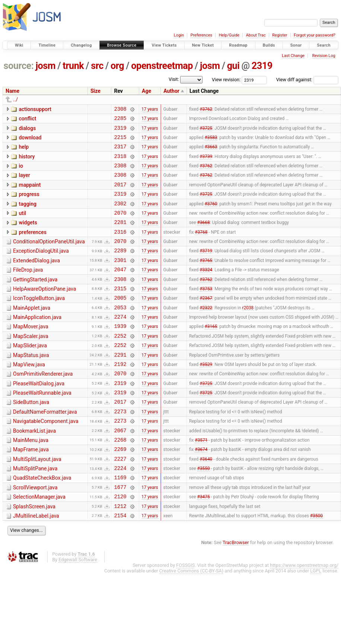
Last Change (293, 56)
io (21, 173)
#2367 (206, 321)
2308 (120, 110)
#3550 (204, 512)
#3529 (206, 395)
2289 (120, 268)
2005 (120, 321)
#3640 (206, 501)
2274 (120, 342)
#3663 (211, 152)
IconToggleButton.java (39, 321)
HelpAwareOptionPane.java (44, 310)
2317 (120, 152)
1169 (120, 522)
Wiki (19, 45)
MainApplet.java (32, 331)
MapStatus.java (31, 384)
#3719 (206, 268)
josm (45, 66)
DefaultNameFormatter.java (45, 448)
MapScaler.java (31, 363)
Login (179, 35)
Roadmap (238, 45)
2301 (120, 279)
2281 (120, 236)
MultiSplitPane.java (35, 511)
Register (280, 35)
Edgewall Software (78, 609)
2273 (120, 448)
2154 (120, 564)
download (30, 141)
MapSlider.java (30, 373)
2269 (120, 490)
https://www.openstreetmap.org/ (304, 614)
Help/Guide (229, 35)
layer (24, 183)
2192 (120, 395)
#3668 (204, 237)
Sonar (296, 45)
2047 (120, 289)
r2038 (248, 332)
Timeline (47, 45)
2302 (120, 216)
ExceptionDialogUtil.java (41, 268)
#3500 (316, 564)
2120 (120, 543)
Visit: (174, 79)
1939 (120, 353)
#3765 (206, 279)
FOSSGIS (185, 614)
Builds (269, 45)
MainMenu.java (31, 479)
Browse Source (122, 45)
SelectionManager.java (39, 543)
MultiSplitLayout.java (37, 501)
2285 (120, 120)
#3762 (206, 110)
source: (19, 66)
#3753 (206, 310)
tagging (27, 215)
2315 (120, 311)
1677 (120, 533)
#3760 (211, 215)
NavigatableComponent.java (46, 458)
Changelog (81, 45)
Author (171, 91)
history (27, 162)
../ (15, 100)
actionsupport (35, 109)
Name (12, 91)
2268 (120, 480)
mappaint (30, 194)
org (117, 66)
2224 (120, 512)
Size (95, 91)
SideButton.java (31, 437)
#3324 (206, 290)
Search (324, 45)
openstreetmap (162, 66)
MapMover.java (31, 352)
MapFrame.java (31, 490)
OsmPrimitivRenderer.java (43, 405)
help (24, 151)
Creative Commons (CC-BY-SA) (192, 620)
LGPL (316, 620)
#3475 (204, 543)
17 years (150, 110)
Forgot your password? (315, 35)
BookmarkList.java (34, 469)
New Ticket (203, 45)
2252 (120, 364)
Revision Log (324, 56)
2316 (120, 247)
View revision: (226, 80)
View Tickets (164, 45)
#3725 (206, 131)
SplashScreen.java (34, 553)
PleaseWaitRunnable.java (42, 426)
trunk (73, 66)
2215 (120, 141)
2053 (120, 332)
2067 (120, 469)
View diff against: (307, 80)
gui (233, 66)
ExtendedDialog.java (36, 278)
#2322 (206, 332)
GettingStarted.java (35, 300)
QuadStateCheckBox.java (42, 521)
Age (146, 91)
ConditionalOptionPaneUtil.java (49, 257)
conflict (27, 120)
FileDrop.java (28, 289)
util (22, 225)
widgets (28, 236)
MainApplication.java (37, 342)
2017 (120, 194)
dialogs (27, 130)
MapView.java (29, 395)
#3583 (211, 141)
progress (29, 204)
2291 (120, 385)
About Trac (256, 35)
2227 (120, 501)
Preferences (201, 35)
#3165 (211, 353)
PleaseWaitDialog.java (39, 416)
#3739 (206, 162)
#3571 (201, 480)
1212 (120, 554)
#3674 (201, 490)
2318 (120, 163)
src (97, 66)
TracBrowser (236, 592)
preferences (33, 247)
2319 (262, 66)
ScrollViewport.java (35, 532)
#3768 (201, 247)
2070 (120, 226)
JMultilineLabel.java (36, 564)
